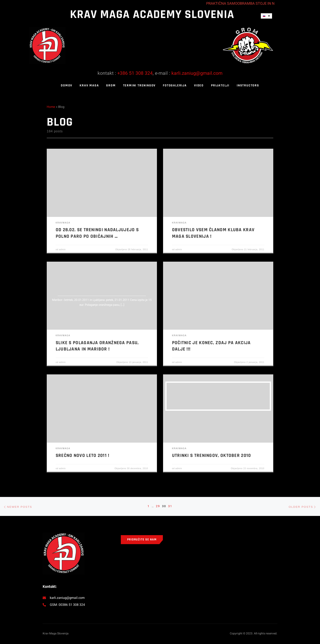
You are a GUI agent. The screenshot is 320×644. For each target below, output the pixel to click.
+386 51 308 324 (135, 73)
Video (199, 85)
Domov (67, 85)
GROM (111, 85)
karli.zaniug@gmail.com (197, 73)
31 (171, 507)
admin (62, 249)
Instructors (248, 85)
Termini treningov (139, 85)
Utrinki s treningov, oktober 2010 (212, 456)
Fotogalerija (175, 85)
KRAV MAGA (89, 85)
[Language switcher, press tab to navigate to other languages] (266, 16)
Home (51, 107)
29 (158, 507)
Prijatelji (220, 85)
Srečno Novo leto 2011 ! (83, 456)
